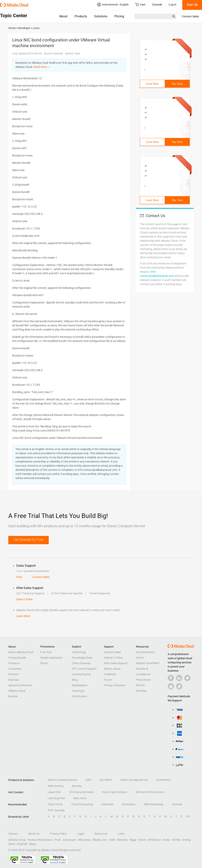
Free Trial (46, 652)
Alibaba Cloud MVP (148, 663)
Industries (107, 804)
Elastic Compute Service (62, 780)
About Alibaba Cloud (21, 652)
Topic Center (55, 804)
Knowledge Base (82, 658)
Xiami (12, 844)
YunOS (142, 840)
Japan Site (54, 792)
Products (81, 16)
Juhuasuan (69, 840)
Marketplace (80, 685)
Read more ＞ (42, 67)
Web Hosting (56, 786)
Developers (129, 804)
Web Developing (153, 804)
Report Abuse (112, 669)
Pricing (119, 16)
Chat (19, 577)
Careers (13, 834)
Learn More (152, 84)
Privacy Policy (58, 834)
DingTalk (22, 844)
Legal (81, 834)
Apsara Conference (20, 685)
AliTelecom (154, 840)
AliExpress (84, 840)
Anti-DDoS (106, 780)
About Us (34, 834)
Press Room (143, 680)
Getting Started (81, 674)
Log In (173, 5)
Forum (108, 680)
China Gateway (81, 663)
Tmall (57, 840)
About (63, 16)
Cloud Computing (82, 804)
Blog (75, 680)
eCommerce (164, 780)
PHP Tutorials (56, 810)
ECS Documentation (81, 792)
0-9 (188, 817)
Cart (140, 4)
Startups (14, 680)
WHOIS (140, 685)
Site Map (141, 691)
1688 (112, 840)
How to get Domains (115, 792)
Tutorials (177, 804)
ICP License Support (84, 669)
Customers (15, 669)
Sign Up (192, 5)
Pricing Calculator (115, 685)
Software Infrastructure (150, 792)
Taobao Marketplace (40, 840)
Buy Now (177, 84)
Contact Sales (190, 16)
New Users (80, 798)
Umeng (186, 840)
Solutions (101, 16)
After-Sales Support (116, 663)
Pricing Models (17, 658)
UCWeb (176, 840)
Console (157, 5)
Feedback (110, 674)
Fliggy (133, 840)
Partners (14, 674)
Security (77, 786)
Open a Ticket (24, 599)
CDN (88, 780)
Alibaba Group (17, 840)
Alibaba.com (100, 840)
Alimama (122, 840)
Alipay (33, 844)
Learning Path (56, 798)
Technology (79, 652)
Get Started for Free (29, 540)
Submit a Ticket (113, 658)
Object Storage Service (134, 780)
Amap (166, 840)
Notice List (101, 834)
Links (121, 834)
